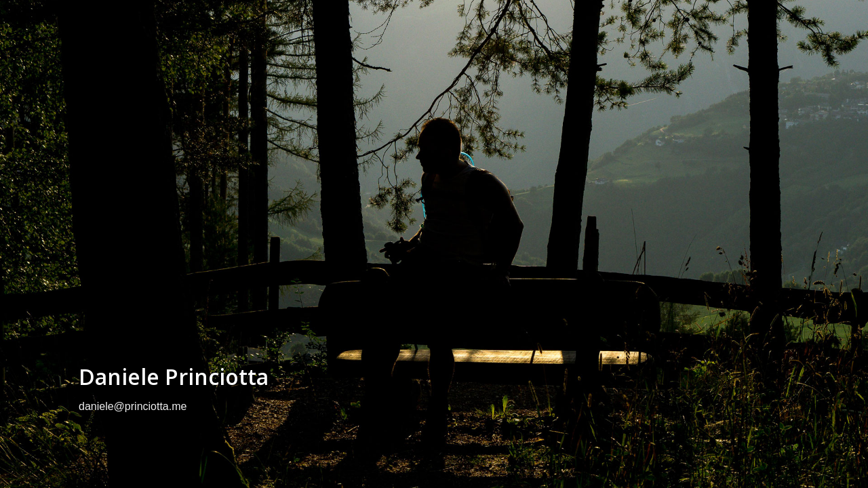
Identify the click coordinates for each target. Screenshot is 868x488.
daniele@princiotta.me (133, 406)
